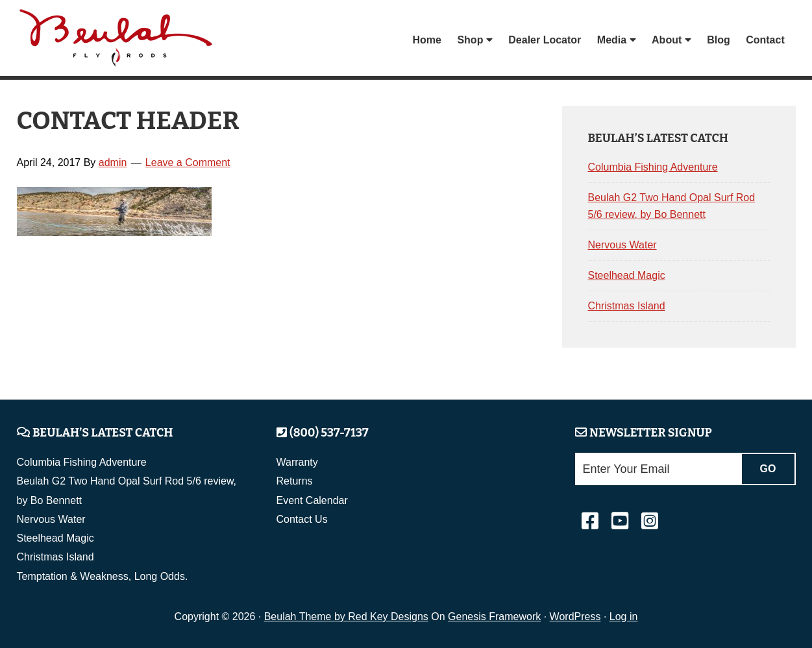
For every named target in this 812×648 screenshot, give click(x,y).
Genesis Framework (494, 617)
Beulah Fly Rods (120, 40)
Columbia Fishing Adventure (653, 167)
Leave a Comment (188, 162)
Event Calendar (312, 500)
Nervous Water (622, 245)
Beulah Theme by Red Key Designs (346, 617)
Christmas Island (627, 306)
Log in (624, 617)
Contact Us (302, 519)
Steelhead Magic (627, 275)
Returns (295, 481)
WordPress (575, 617)
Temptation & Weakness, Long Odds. (103, 576)
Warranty (297, 462)
